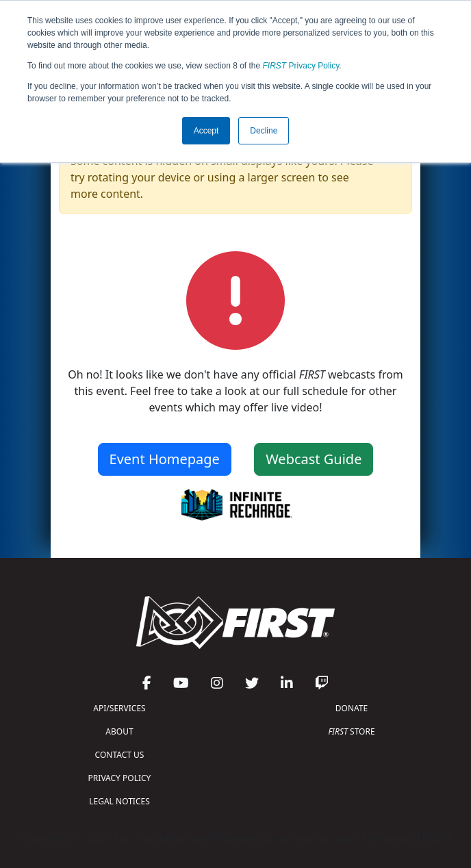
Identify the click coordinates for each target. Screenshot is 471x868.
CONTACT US (120, 755)
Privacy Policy (301, 66)
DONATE (352, 708)
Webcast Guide (314, 459)
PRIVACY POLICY (120, 778)
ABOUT (119, 731)
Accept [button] (206, 131)
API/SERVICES (119, 708)
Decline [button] (264, 131)
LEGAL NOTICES (119, 801)
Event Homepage (165, 459)
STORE (351, 731)
